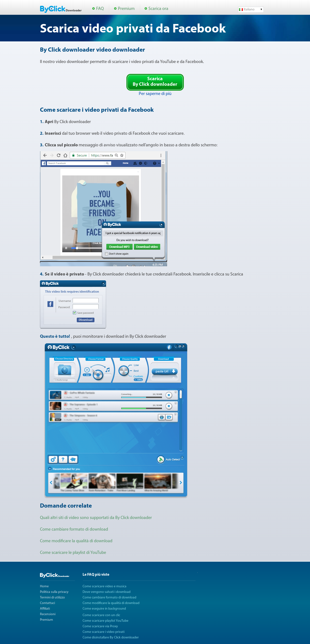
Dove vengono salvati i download (107, 592)
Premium (126, 9)
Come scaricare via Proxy (100, 626)
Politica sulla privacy (54, 592)
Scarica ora (158, 9)
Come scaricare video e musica (105, 586)
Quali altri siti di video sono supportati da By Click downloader (96, 518)
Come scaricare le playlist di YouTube (73, 553)
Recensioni (48, 614)
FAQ (100, 9)
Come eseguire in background (104, 609)
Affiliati (45, 609)
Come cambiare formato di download (74, 530)
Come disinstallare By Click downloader (111, 638)
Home (44, 586)
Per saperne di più (155, 94)
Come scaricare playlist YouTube (105, 621)
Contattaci (47, 603)
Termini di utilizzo (52, 598)
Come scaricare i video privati (104, 632)
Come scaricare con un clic (101, 615)
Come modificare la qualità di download (76, 541)
